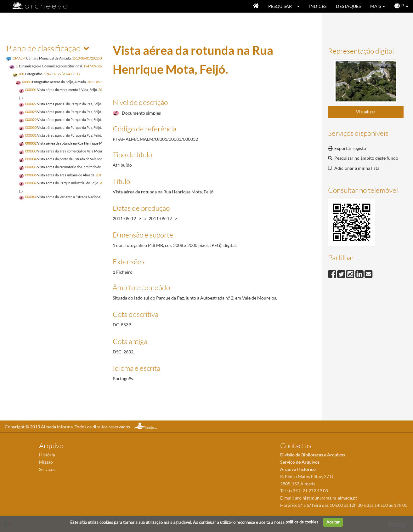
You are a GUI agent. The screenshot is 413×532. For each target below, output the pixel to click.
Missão (46, 462)
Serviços (47, 469)
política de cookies (302, 522)
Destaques (348, 6)
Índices (318, 6)
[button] (300, 6)
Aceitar (333, 522)
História (47, 455)
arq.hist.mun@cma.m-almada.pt (326, 498)
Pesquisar (280, 6)
